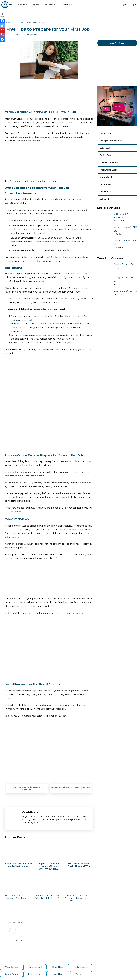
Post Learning (35, 974)
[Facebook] (2, 21)
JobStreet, (86, 316)
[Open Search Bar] (116, 5)
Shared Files (58, 967)
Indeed (15, 320)
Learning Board (35, 967)
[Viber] (2, 35)
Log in (134, 5)
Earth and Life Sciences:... (125, 291)
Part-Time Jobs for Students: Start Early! (19, 888)
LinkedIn (28, 320)
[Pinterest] (2, 30)
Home (9, 22)
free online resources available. (28, 476)
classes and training (67, 123)
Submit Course (12, 974)
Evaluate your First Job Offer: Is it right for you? (71, 787)
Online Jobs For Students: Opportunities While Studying (79, 889)
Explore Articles (81, 967)
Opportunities (53, 5)
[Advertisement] (69, 15)
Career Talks (17, 22)
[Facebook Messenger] (2, 39)
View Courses (12, 967)
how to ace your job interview (70, 613)
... (24, 825)
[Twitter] (2, 26)
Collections (23, 5)
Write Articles (81, 974)
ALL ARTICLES (117, 43)
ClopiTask (37, 5)
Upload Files (58, 974)
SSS (42, 250)
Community (68, 5)
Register (124, 5)
